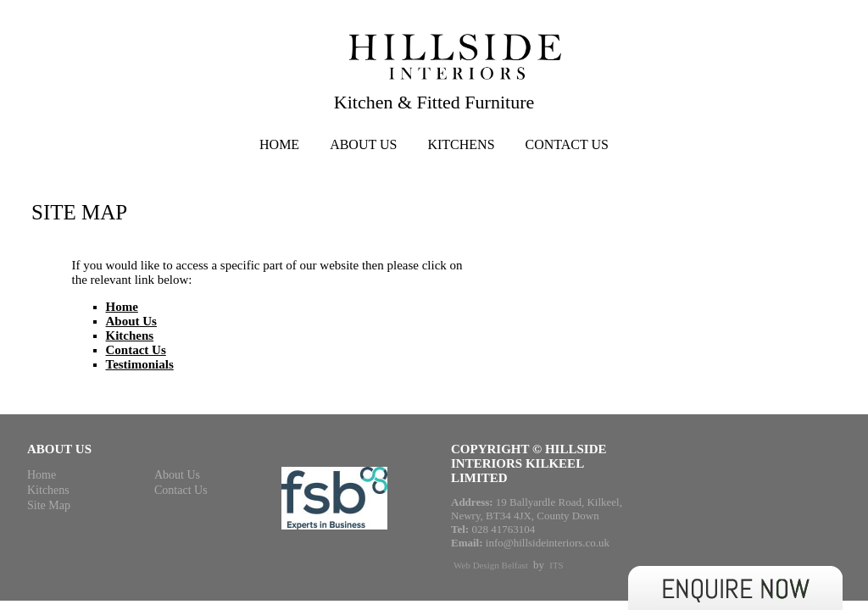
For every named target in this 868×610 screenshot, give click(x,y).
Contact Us (567, 145)
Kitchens (461, 145)
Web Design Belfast (491, 565)
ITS (556, 565)
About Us (363, 145)
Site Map (49, 505)
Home (279, 145)
